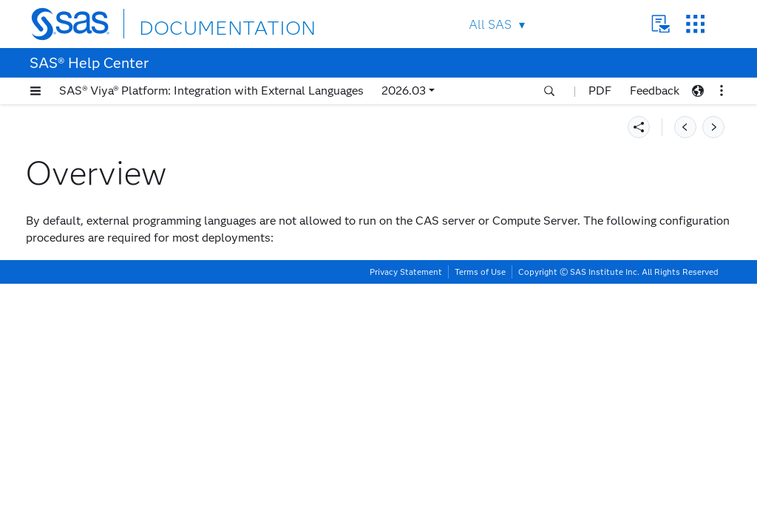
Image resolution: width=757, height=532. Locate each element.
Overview (68, 271)
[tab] (131, 271)
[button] (35, 91)
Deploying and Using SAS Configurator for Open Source (101, 178)
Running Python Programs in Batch (113, 351)
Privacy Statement (406, 520)
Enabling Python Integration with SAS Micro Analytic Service (122, 451)
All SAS (490, 25)
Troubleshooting (69, 494)
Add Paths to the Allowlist (475, 416)
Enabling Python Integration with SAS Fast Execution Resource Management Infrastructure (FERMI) (122, 382)
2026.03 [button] (404, 91)
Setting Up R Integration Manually (112, 234)
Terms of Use (480, 520)
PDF (600, 91)
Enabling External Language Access (119, 252)
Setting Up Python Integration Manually (102, 209)
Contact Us (661, 24)
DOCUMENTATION (193, 23)
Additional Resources (82, 475)
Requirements (64, 153)
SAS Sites (695, 24)
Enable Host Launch (447, 287)
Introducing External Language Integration (104, 129)
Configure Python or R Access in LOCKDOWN (526, 337)
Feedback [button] (655, 91)
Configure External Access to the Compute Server (125, 327)
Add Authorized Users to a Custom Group (504, 312)
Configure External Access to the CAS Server (125, 296)
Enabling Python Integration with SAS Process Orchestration (122, 420)
